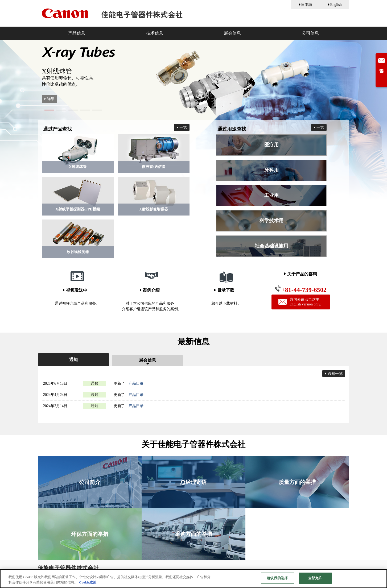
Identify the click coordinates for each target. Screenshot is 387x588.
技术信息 (155, 33)
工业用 (271, 195)
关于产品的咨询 (302, 274)
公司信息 (310, 33)
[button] (49, 110)
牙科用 (271, 170)
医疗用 (271, 145)
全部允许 (315, 579)
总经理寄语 (194, 482)
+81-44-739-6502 (301, 289)
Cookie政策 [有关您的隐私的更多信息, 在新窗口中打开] (88, 583)
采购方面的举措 (194, 534)
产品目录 (136, 384)
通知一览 (335, 374)
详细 (51, 99)
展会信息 (232, 33)
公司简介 (90, 482)
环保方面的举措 (90, 534)
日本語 (307, 5)
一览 (183, 128)
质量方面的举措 (297, 482)
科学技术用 (271, 221)
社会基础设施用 (271, 246)
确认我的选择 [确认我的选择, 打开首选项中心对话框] (277, 579)
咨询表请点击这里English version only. (300, 302)
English (336, 5)
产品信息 (77, 33)
